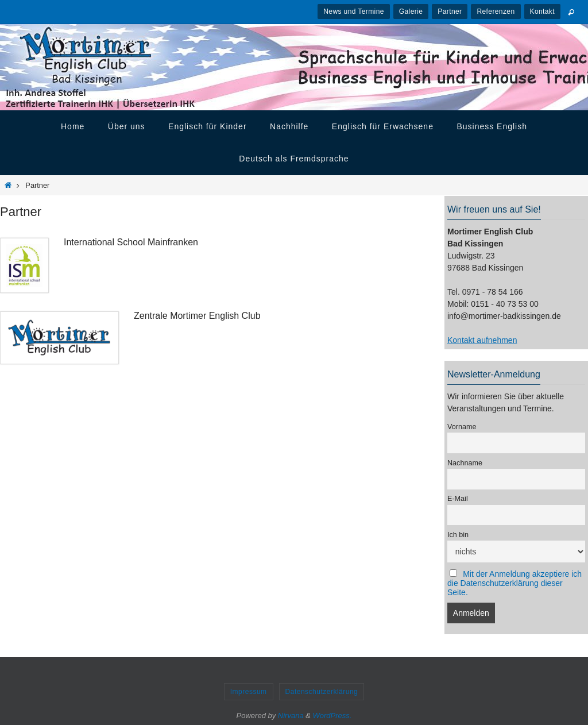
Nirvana (291, 716)
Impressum (249, 692)
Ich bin (458, 535)
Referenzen (496, 11)
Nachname (465, 463)
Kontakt (543, 11)
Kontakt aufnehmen (482, 340)
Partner (450, 11)
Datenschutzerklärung (322, 692)
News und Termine (354, 11)
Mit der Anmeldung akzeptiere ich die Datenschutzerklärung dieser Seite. (514, 583)
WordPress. (332, 716)
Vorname (462, 427)
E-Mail (458, 499)
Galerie (411, 11)
